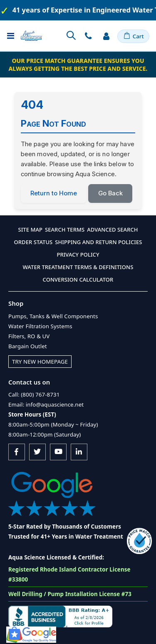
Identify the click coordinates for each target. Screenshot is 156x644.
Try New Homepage (40, 362)
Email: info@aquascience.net (46, 404)
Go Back (110, 193)
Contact (88, 36)
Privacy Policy (78, 255)
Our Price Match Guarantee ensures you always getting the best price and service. (78, 65)
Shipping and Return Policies (98, 242)
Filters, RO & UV (29, 336)
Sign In (106, 36)
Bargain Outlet (28, 346)
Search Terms (65, 230)
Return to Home (54, 193)
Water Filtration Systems (40, 326)
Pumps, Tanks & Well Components (53, 316)
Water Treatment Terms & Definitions (78, 267)
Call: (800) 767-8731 (34, 394)
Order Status (33, 242)
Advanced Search (112, 230)
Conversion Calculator (78, 280)
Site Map (30, 230)
